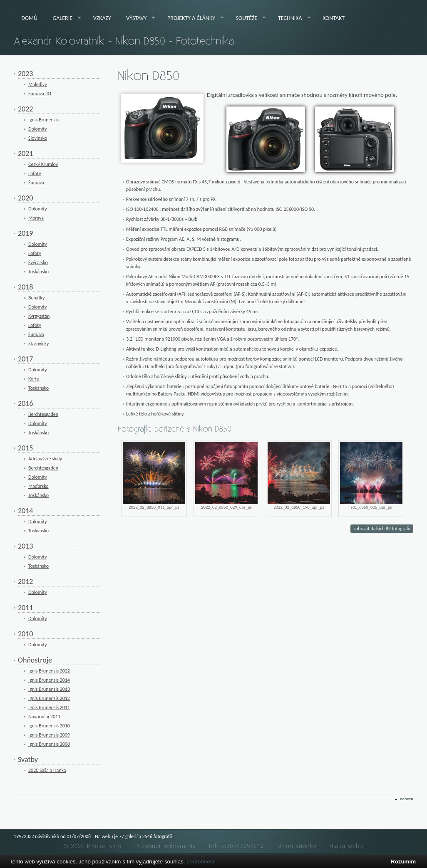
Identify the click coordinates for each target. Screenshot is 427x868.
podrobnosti (201, 862)
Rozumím (403, 862)
